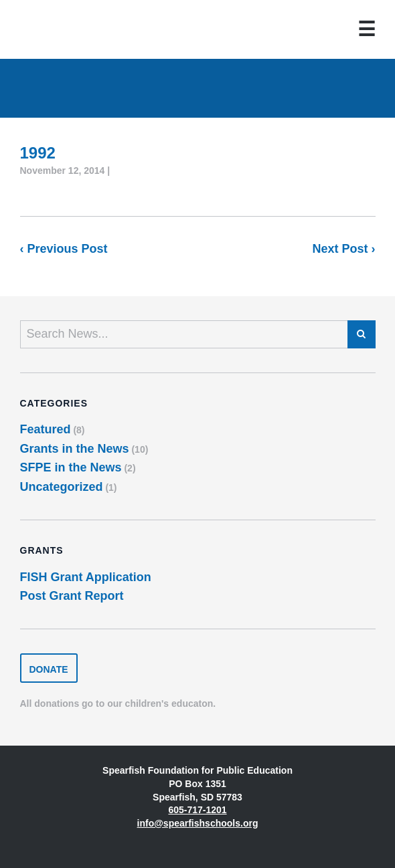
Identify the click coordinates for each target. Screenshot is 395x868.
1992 (38, 153)
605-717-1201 (197, 810)
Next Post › (343, 249)
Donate (49, 669)
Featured (46, 429)
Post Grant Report (72, 596)
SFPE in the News (71, 467)
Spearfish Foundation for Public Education (64, 29)
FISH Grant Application (86, 577)
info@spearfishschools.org (198, 823)
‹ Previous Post (64, 249)
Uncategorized (62, 487)
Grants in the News (75, 449)
